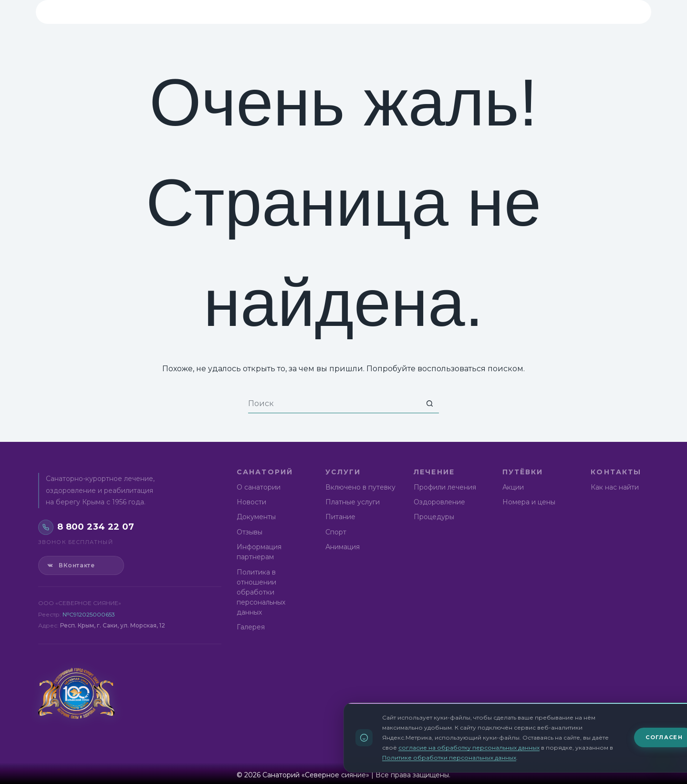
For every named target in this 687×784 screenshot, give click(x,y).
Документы (256, 517)
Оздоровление (439, 502)
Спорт (336, 532)
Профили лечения (445, 487)
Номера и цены (529, 502)
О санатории (259, 487)
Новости (251, 502)
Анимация (343, 547)
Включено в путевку (360, 487)
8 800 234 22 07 (578, 11)
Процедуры (434, 517)
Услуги (288, 12)
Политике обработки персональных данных (449, 758)
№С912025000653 (89, 614)
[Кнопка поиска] (429, 404)
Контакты (471, 12)
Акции (513, 487)
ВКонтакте (70, 565)
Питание (340, 517)
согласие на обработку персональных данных (469, 748)
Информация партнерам (259, 552)
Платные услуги (353, 502)
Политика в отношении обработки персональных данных (261, 592)
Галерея (251, 627)
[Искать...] (334, 404)
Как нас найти (615, 487)
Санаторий (223, 12)
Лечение (346, 12)
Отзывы (250, 532)
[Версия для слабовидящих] (629, 12)
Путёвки (406, 12)
